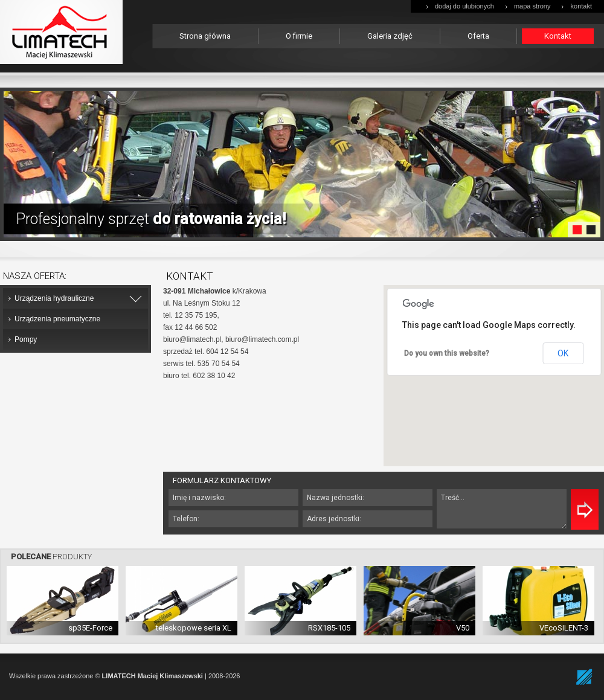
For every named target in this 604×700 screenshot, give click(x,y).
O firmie (299, 36)
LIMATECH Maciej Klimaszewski (153, 676)
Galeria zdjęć (390, 36)
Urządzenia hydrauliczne (54, 298)
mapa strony (532, 6)
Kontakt (558, 36)
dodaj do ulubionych (464, 6)
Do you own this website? (447, 353)
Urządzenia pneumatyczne (57, 319)
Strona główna (205, 36)
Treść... (502, 509)
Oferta (478, 36)
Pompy (26, 339)
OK (563, 353)
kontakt (581, 6)
